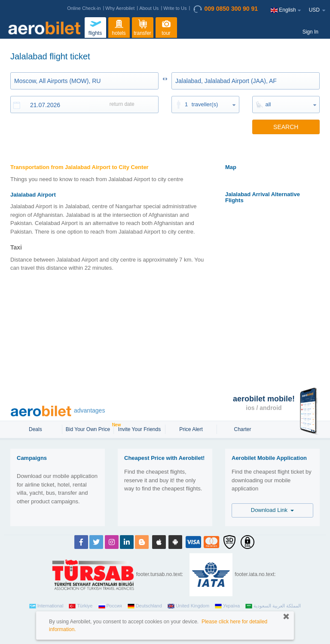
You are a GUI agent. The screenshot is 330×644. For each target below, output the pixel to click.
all (268, 104)
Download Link (273, 510)
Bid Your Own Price (89, 428)
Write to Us (175, 8)
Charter (242, 429)
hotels (119, 27)
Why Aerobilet (120, 8)
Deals (36, 429)
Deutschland (145, 606)
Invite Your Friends (139, 429)
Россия (110, 606)
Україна (227, 606)
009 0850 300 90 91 (226, 9)
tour (166, 27)
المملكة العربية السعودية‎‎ (273, 606)
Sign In (310, 32)
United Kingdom (188, 606)
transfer (142, 27)
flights (95, 27)
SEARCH (286, 127)
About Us (149, 8)
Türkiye (81, 606)
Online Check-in (84, 8)
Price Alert (191, 429)
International (46, 606)
